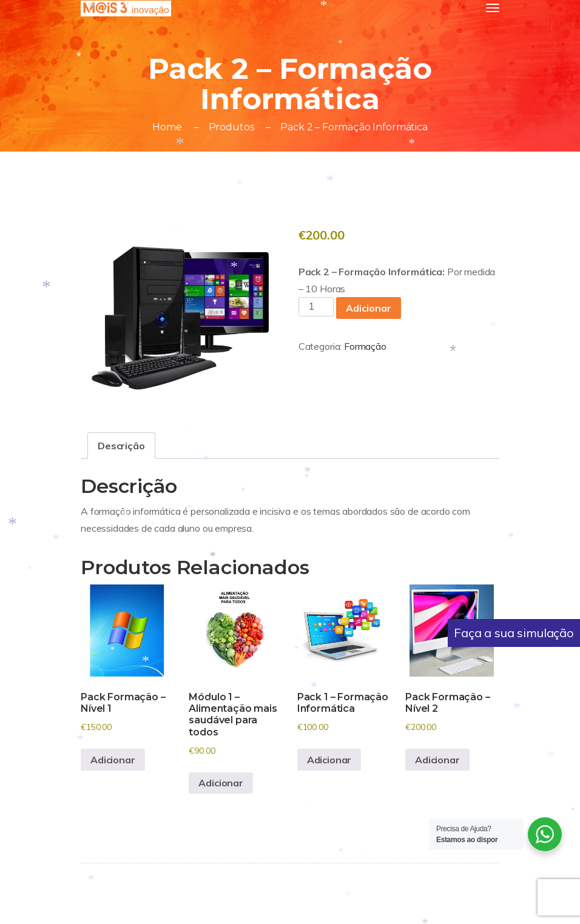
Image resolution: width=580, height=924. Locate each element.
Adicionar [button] (113, 760)
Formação (365, 346)
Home (167, 127)
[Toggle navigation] (493, 8)
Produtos (231, 127)
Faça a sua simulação (514, 633)
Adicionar (369, 308)
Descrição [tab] (121, 446)
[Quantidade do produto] (316, 307)
